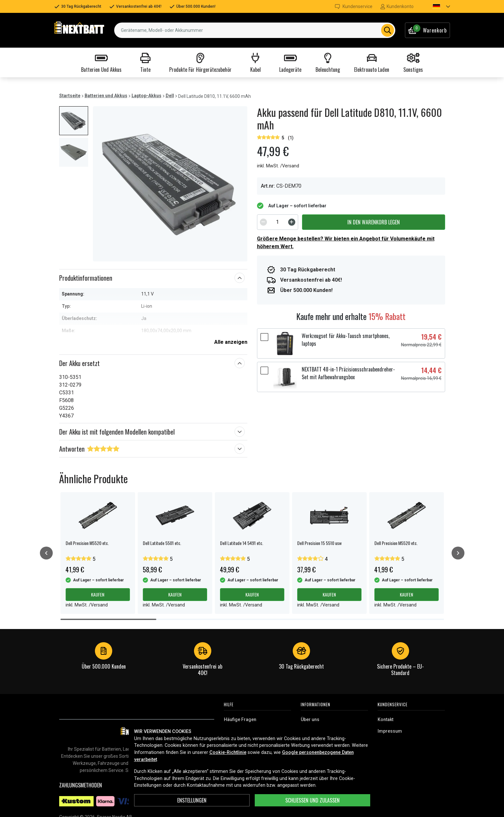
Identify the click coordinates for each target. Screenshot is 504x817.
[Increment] (292, 222)
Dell (170, 96)
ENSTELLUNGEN (192, 800)
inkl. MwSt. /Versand (278, 166)
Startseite (70, 96)
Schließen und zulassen (312, 800)
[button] (436, 6)
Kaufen (98, 594)
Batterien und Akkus (106, 96)
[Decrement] (263, 222)
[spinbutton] (278, 222)
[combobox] (255, 30)
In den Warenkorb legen (374, 222)
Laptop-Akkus (147, 96)
